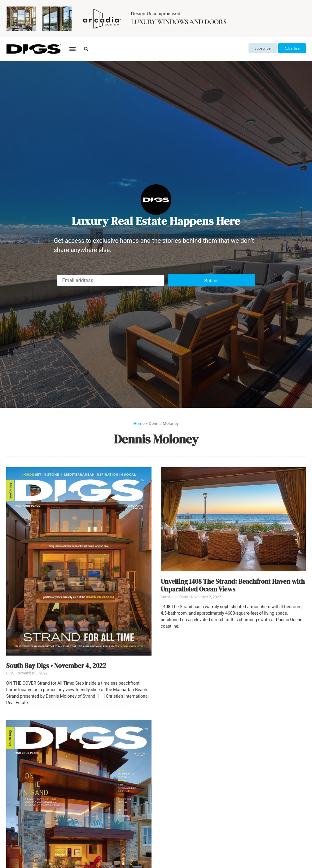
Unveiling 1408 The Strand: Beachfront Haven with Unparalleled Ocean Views (233, 585)
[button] (72, 49)
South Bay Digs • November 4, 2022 (56, 666)
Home (139, 423)
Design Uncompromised (156, 14)
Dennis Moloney (156, 439)
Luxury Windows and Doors (179, 22)
